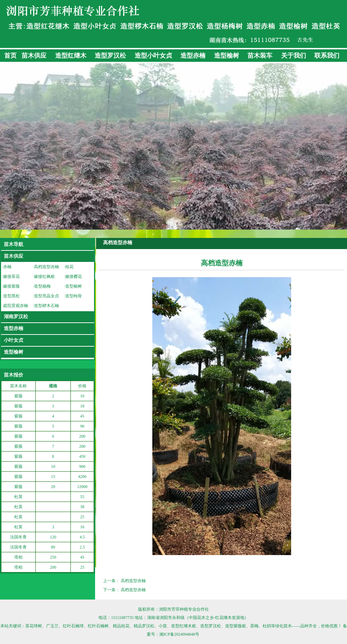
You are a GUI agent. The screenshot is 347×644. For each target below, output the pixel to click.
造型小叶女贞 (153, 56)
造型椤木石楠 (46, 306)
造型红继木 (71, 56)
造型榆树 (227, 56)
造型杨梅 (42, 286)
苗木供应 (34, 56)
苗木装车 (260, 56)
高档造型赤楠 (46, 267)
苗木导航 (14, 244)
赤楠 (7, 267)
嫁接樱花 (74, 276)
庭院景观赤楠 (16, 306)
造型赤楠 (193, 56)
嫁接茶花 (11, 276)
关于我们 (294, 56)
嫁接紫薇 (11, 286)
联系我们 (327, 56)
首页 (10, 56)
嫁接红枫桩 (44, 276)
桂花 (69, 267)
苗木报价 (14, 375)
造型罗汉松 (110, 56)
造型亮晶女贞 (46, 296)
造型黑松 (11, 296)
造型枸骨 (74, 296)
